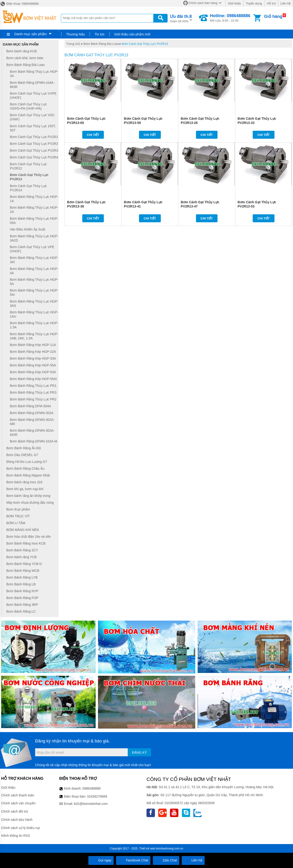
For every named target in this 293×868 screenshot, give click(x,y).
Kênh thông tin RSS (16, 836)
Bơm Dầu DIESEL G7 (22, 455)
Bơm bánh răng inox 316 (24, 482)
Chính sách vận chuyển (18, 803)
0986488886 (92, 788)
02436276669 (97, 796)
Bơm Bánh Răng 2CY (22, 550)
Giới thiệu (234, 3)
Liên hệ (285, 3)
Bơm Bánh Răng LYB (22, 577)
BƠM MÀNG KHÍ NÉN (23, 530)
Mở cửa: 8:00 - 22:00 (230, 18)
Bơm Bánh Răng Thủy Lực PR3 (33, 392)
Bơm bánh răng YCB (21, 557)
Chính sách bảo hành (17, 820)
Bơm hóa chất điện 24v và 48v (29, 537)
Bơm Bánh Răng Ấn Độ (24, 448)
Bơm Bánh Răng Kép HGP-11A (33, 345)
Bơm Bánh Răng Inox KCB (26, 543)
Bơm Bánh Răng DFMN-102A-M (34, 441)
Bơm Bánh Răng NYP (22, 591)
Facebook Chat (133, 860)
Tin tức (100, 34)
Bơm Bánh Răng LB (21, 584)
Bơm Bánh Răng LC (21, 611)
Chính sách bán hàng (203, 3)
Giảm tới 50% (181, 18)
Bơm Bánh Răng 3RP (22, 605)
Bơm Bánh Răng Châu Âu (25, 469)
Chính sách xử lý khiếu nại (21, 828)
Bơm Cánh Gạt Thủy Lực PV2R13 (145, 44)
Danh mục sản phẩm (30, 34)
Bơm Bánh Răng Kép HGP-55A (33, 365)
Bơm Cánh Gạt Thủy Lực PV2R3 (34, 150)
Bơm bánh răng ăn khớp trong (28, 496)
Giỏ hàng (273, 16)
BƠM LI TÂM (16, 523)
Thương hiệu (75, 34)
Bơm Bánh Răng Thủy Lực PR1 (33, 386)
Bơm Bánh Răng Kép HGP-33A (33, 358)
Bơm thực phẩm (18, 509)
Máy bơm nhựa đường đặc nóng (30, 503)
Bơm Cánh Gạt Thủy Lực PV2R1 (34, 137)
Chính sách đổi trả (15, 811)
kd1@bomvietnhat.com (91, 804)
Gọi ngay (101, 860)
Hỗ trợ (271, 3)
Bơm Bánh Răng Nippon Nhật (28, 475)
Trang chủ (73, 44)
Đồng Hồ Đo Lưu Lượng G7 (27, 462)
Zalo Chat (166, 860)
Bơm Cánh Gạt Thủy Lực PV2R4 (34, 157)
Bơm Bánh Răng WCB (23, 571)
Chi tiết (93, 135)
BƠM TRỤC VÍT (18, 516)
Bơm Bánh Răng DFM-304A (30, 406)
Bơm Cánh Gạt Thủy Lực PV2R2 (34, 144)
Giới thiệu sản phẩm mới (132, 34)
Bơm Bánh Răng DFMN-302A (32, 413)
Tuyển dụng (254, 3)
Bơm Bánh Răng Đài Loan (101, 44)
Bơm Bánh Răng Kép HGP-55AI (33, 379)
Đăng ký (139, 753)
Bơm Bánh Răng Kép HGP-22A (33, 352)
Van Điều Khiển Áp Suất (28, 229)
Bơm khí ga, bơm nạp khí (25, 489)
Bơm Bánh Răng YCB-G (24, 564)
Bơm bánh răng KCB (22, 51)
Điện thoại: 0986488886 (19, 4)
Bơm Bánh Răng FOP (22, 598)
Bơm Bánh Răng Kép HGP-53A (33, 372)
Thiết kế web (147, 849)
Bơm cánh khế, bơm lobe (25, 58)
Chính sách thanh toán (18, 795)
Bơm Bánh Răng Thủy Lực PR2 (33, 399)
